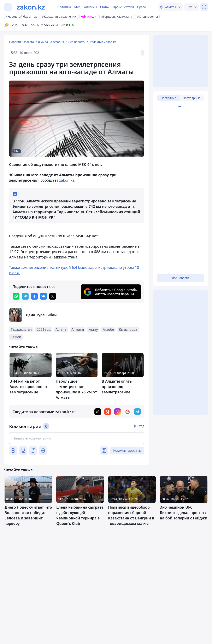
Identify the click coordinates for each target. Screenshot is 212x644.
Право (142, 7)
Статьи (105, 7)
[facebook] (34, 296)
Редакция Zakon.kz (103, 42)
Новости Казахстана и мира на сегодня (37, 42)
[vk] (43, 296)
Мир (77, 7)
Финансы (90, 7)
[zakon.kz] (31, 7)
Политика (64, 7)
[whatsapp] (16, 296)
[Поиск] (204, 7)
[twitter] (53, 296)
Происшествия (123, 7)
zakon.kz (67, 180)
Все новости (77, 42)
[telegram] (25, 296)
